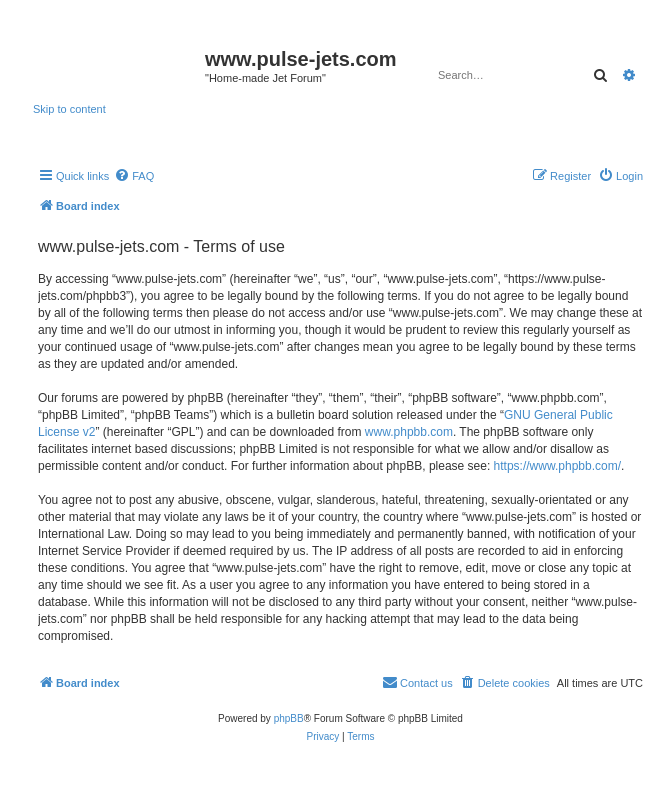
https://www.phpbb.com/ (557, 466)
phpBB (289, 718)
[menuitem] (134, 176)
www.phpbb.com (409, 432)
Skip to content (69, 109)
